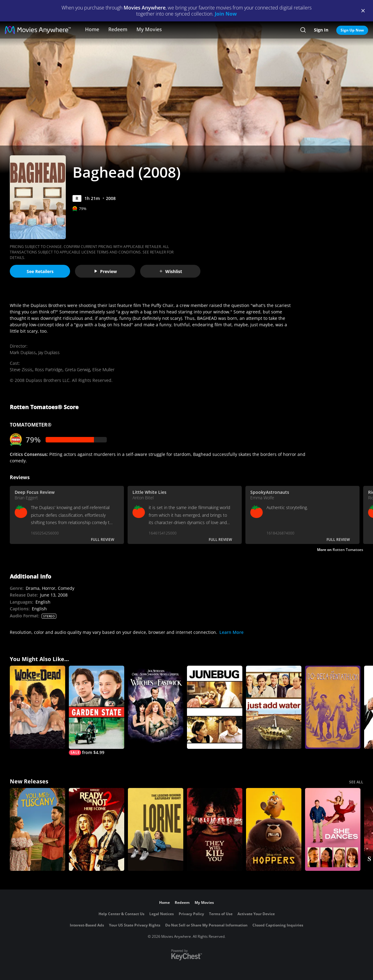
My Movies (149, 29)
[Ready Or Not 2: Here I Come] (97, 830)
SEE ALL (356, 782)
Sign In (321, 30)
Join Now (226, 14)
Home (92, 29)
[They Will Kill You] (215, 830)
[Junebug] (215, 707)
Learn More (231, 632)
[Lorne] (156, 830)
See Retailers (40, 271)
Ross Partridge (49, 370)
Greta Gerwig (77, 370)
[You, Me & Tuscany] (37, 830)
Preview (105, 271)
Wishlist (170, 271)
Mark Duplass (23, 352)
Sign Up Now (352, 30)
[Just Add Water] (274, 707)
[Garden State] (97, 710)
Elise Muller (103, 370)
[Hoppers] (274, 830)
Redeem (118, 29)
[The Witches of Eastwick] (156, 707)
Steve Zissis (21, 370)
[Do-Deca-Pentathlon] (333, 707)
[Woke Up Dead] (37, 707)
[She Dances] (333, 830)
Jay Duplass (49, 352)
